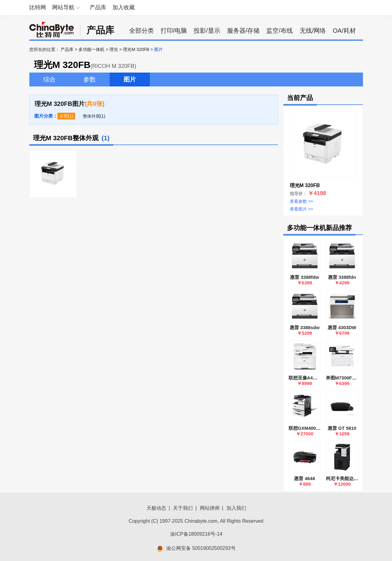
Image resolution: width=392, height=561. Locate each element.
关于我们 (183, 508)
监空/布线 (280, 31)
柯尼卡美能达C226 (345, 478)
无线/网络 (313, 31)
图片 (130, 79)
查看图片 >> (301, 209)
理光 (114, 49)
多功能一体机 (91, 49)
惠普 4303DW (342, 327)
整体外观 (91, 116)
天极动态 (156, 508)
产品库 (98, 7)
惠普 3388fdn (342, 277)
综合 (49, 79)
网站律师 (210, 508)
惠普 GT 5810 (342, 428)
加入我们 (236, 508)
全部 (64, 116)
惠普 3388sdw (305, 327)
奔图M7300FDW (343, 378)
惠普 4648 (305, 478)
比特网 (38, 7)
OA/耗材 (344, 31)
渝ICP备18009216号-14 (196, 534)
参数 (90, 79)
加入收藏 (124, 7)
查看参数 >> (301, 201)
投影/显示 (207, 31)
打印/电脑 (174, 31)
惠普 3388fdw (304, 277)
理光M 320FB (136, 49)
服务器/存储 (243, 31)
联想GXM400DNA (307, 428)
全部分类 (141, 31)
